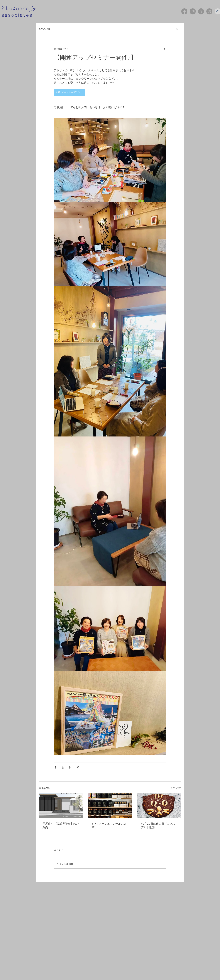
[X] (201, 11)
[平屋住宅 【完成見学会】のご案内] (61, 806)
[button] (177, 29)
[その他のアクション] (164, 49)
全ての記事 (44, 29)
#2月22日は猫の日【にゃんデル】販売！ (158, 826)
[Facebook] (184, 11)
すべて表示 (176, 788)
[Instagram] (193, 11)
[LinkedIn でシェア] (70, 767)
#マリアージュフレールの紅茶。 (109, 826)
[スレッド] (209, 11)
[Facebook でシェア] (55, 767)
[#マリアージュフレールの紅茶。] (110, 806)
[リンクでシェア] (78, 767)
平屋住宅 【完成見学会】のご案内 (61, 826)
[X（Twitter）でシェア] (63, 767)
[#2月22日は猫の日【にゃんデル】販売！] (159, 806)
